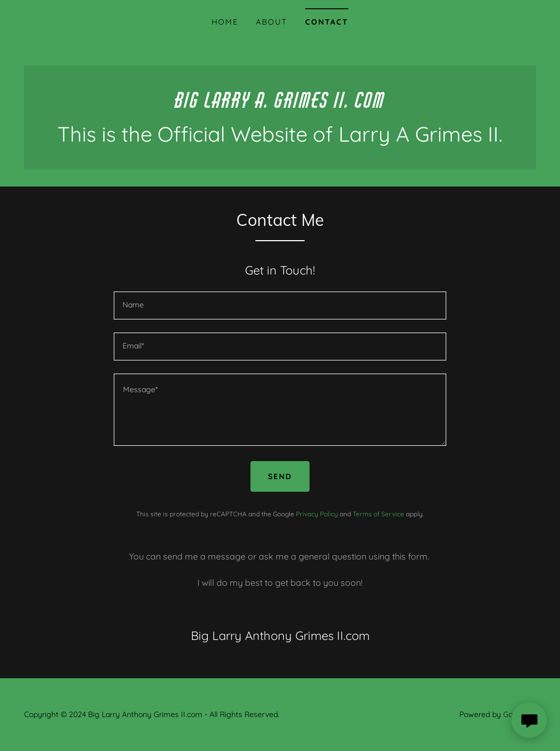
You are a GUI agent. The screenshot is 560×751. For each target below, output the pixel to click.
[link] (280, 104)
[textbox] (280, 305)
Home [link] (225, 22)
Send (280, 476)
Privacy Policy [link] (317, 514)
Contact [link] (327, 22)
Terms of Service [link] (378, 514)
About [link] (272, 22)
